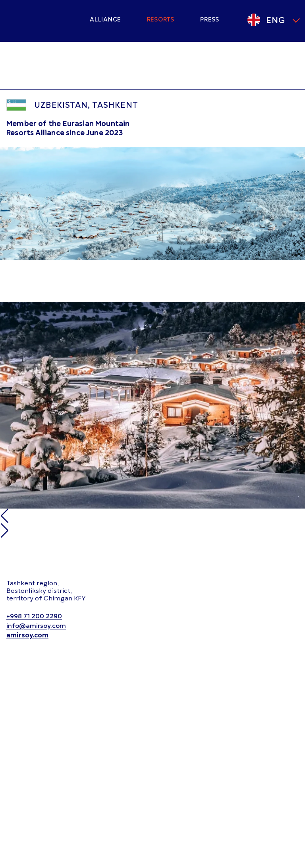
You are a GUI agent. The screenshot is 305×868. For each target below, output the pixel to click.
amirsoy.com (27, 636)
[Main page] (42, 20)
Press (210, 19)
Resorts (161, 19)
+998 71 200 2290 (34, 617)
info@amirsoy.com (36, 626)
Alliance (105, 19)
